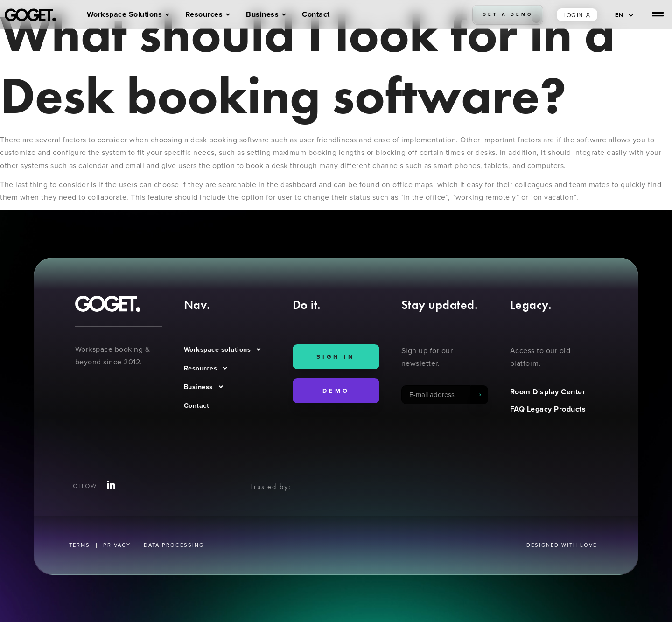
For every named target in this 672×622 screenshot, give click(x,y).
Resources (206, 368)
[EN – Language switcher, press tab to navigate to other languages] (624, 15)
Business (204, 387)
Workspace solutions (223, 349)
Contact (197, 405)
